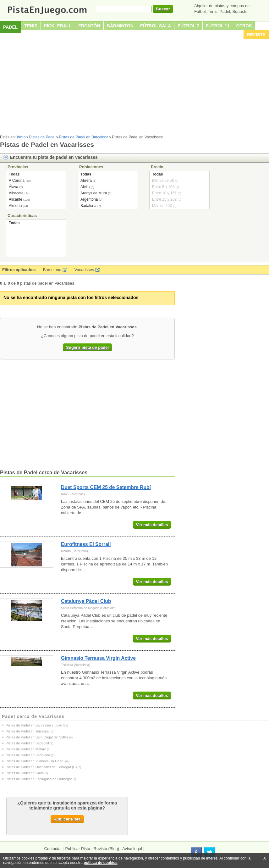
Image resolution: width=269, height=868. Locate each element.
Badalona (88, 206)
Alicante (16, 199)
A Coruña (17, 181)
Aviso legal (132, 849)
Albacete (16, 193)
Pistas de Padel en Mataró (26, 749)
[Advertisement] (134, 88)
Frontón (89, 26)
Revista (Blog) (107, 849)
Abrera (86, 181)
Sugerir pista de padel (87, 347)
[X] (65, 270)
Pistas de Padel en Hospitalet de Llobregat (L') (41, 767)
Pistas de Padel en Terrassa (27, 731)
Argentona (89, 199)
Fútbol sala (156, 26)
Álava (14, 187)
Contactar (53, 849)
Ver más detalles (152, 525)
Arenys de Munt (94, 193)
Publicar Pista (67, 819)
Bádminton (120, 26)
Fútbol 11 (218, 26)
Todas (14, 174)
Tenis (31, 26)
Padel (10, 27)
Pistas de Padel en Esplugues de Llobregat (39, 779)
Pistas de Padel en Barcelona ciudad (34, 725)
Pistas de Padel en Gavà (25, 773)
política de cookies (100, 863)
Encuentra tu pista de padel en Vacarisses (54, 157)
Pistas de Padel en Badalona (28, 755)
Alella (85, 187)
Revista (256, 35)
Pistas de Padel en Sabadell (27, 743)
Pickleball (58, 26)
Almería (15, 206)
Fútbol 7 (188, 26)
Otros (244, 26)
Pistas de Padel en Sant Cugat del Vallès (37, 737)
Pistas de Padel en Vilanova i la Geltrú (35, 761)
